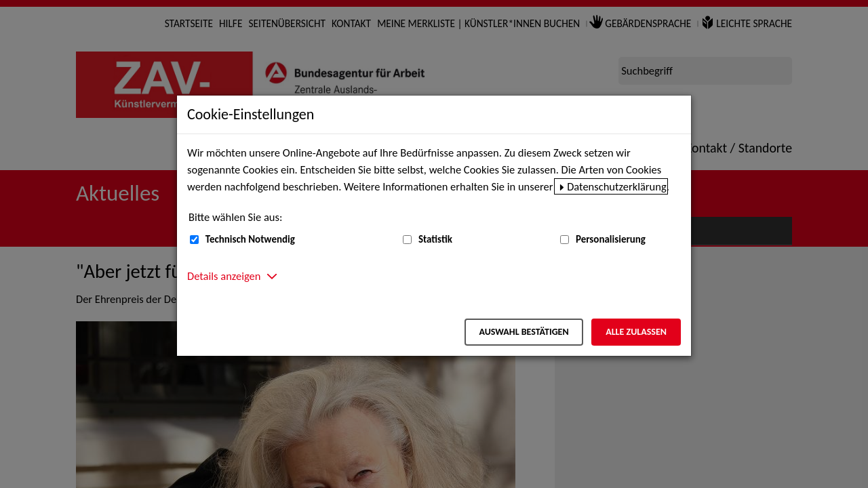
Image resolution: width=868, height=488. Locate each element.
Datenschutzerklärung (617, 186)
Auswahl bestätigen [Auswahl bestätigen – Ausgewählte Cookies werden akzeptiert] (524, 332)
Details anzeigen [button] (224, 276)
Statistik (435, 239)
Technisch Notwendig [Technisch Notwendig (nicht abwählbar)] (250, 239)
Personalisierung (611, 239)
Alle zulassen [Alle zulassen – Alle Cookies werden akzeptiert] (636, 332)
